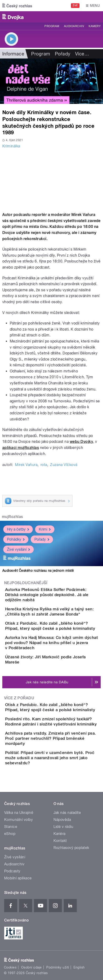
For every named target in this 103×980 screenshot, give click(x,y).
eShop (10, 834)
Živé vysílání (18, 549)
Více (82, 54)
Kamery (95, 26)
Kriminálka (11, 146)
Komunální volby (18, 820)
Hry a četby (18, 529)
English (79, 967)
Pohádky (16, 539)
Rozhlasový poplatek (71, 848)
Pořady (63, 54)
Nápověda (62, 820)
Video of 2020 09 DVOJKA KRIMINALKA (51, 179)
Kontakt (60, 841)
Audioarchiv (74, 26)
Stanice (11, 827)
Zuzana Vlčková (64, 465)
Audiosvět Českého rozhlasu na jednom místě (38, 571)
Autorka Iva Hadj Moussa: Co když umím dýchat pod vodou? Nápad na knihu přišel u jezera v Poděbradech (51, 643)
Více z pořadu (19, 698)
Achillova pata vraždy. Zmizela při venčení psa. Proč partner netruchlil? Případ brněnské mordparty (51, 738)
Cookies (10, 967)
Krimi (45, 529)
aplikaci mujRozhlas (21, 448)
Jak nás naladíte (67, 813)
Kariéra (60, 834)
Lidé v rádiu (63, 827)
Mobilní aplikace (18, 878)
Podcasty (12, 871)
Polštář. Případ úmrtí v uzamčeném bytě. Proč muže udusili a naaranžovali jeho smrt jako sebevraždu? (50, 758)
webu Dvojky (81, 442)
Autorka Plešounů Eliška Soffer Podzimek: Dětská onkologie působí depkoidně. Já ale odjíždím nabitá (47, 595)
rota (44, 465)
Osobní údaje (32, 967)
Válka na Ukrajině (19, 813)
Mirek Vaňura (26, 465)
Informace (13, 54)
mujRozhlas (12, 517)
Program (52, 26)
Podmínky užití (58, 967)
